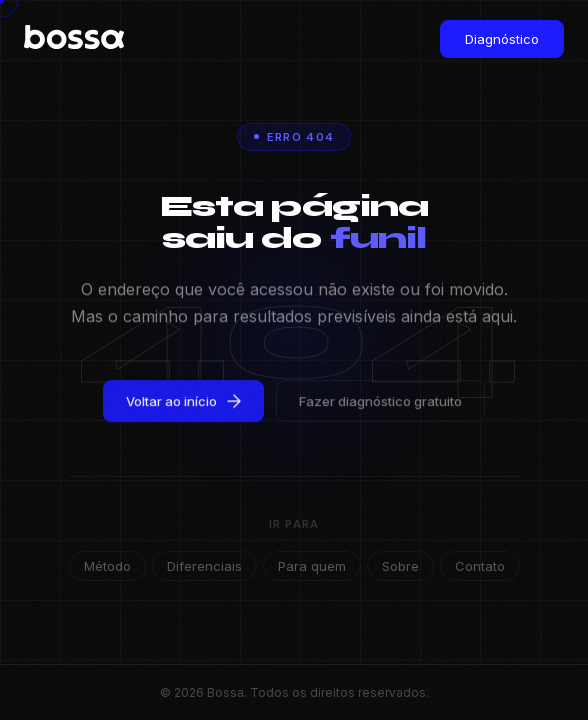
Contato (480, 566)
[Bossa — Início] (64, 39)
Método (107, 566)
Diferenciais (204, 566)
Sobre (400, 566)
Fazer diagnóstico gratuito (380, 405)
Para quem (312, 566)
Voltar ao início (183, 405)
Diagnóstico (502, 39)
